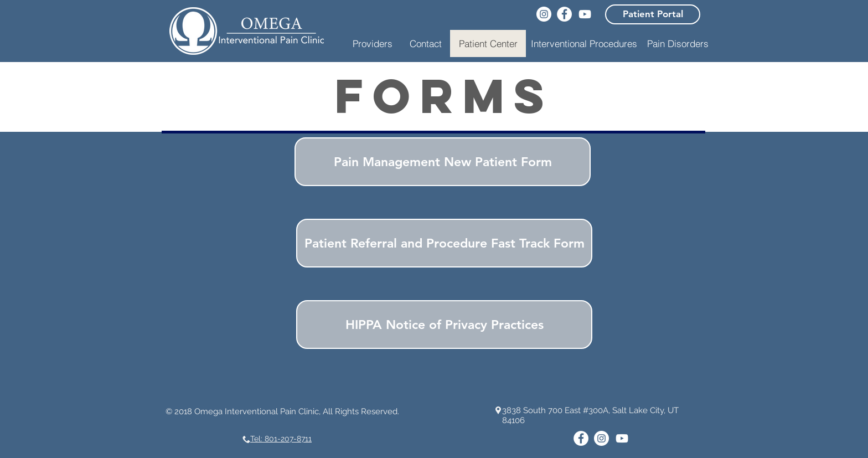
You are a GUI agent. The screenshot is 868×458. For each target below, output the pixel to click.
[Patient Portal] (653, 14)
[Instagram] (544, 14)
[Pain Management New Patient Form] (443, 162)
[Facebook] (564, 14)
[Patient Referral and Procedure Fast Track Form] (444, 243)
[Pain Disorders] (678, 43)
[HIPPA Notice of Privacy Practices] (444, 325)
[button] (584, 43)
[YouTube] (585, 14)
